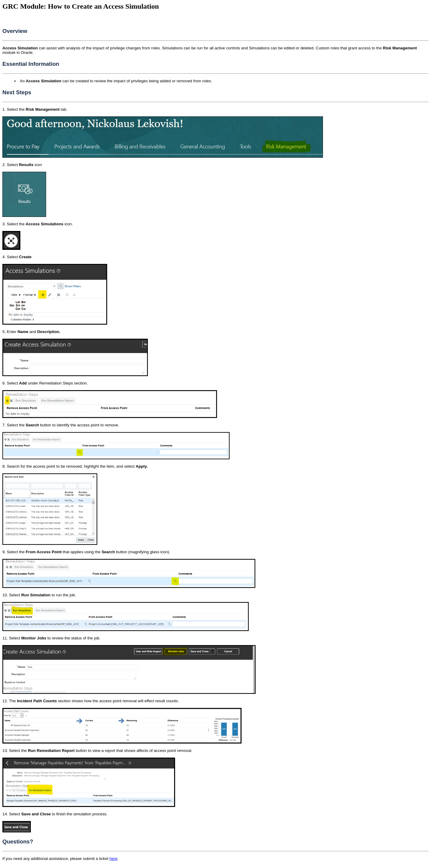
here (114, 859)
